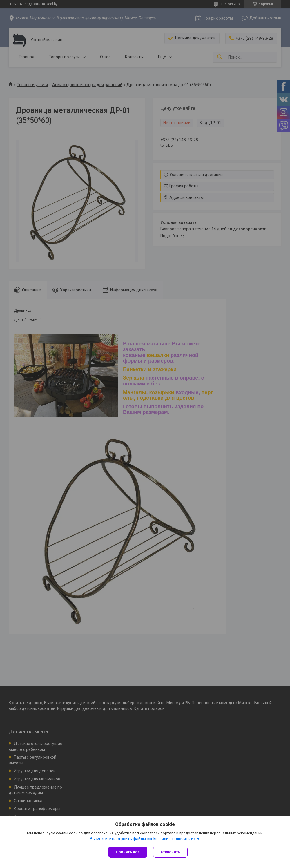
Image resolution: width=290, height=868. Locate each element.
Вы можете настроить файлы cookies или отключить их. (143, 839)
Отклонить (170, 852)
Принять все (128, 852)
